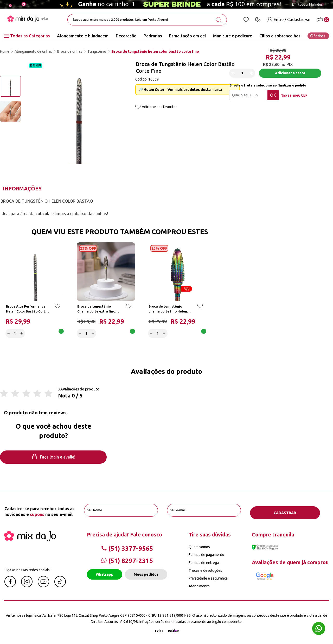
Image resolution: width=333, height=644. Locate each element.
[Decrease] (235, 75)
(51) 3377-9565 (127, 547)
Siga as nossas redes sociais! (27, 568)
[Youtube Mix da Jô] (43, 584)
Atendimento (199, 585)
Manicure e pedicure (233, 36)
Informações (22, 188)
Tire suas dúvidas (210, 533)
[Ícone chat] (258, 20)
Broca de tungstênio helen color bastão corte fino (155, 51)
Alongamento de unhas (33, 51)
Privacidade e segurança (208, 577)
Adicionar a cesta (291, 75)
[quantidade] (245, 75)
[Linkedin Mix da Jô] (60, 584)
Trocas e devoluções (205, 569)
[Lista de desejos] (246, 20)
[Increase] (254, 75)
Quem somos (199, 545)
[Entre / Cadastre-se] (289, 20)
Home (5, 51)
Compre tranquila (273, 533)
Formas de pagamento (206, 553)
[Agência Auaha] (158, 629)
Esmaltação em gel (188, 36)
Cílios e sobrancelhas (280, 36)
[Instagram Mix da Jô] (27, 584)
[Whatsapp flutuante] (319, 629)
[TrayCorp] (174, 629)
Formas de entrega (204, 561)
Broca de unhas (70, 51)
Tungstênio (97, 51)
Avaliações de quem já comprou (290, 561)
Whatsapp (105, 573)
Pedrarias (153, 36)
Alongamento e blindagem (83, 36)
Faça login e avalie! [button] (53, 458)
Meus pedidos (146, 573)
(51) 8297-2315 (127, 559)
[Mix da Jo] (30, 538)
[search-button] (219, 20)
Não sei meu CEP (296, 98)
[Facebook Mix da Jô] (10, 584)
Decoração (126, 36)
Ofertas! (318, 36)
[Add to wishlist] (138, 107)
